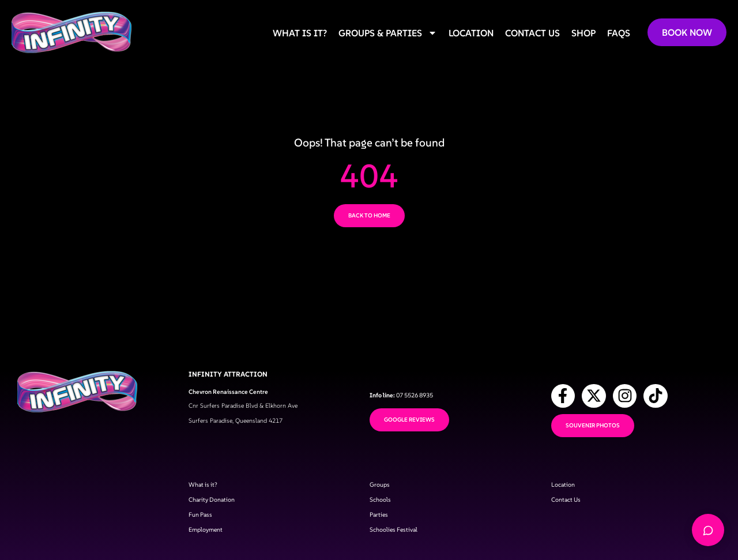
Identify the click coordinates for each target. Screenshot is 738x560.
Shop (583, 33)
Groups (380, 492)
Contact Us (566, 507)
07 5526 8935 (415, 402)
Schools (380, 507)
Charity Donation (212, 507)
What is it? (300, 33)
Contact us (532, 33)
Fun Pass (200, 522)
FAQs (619, 33)
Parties (379, 522)
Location (471, 33)
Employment (206, 537)
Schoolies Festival (394, 537)
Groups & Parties (388, 33)
